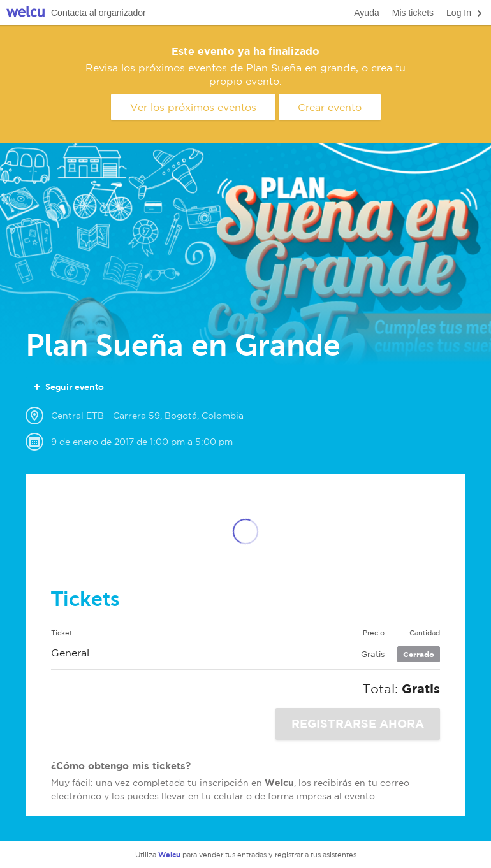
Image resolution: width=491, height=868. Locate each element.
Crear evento (330, 107)
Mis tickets (413, 13)
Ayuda (366, 13)
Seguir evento (68, 387)
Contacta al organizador (99, 13)
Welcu (26, 13)
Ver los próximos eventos (193, 107)
